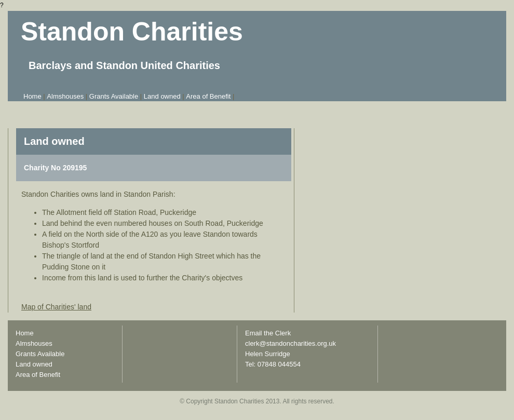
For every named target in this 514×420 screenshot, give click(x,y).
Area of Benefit (208, 96)
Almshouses (65, 96)
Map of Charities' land (56, 307)
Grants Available (114, 96)
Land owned (162, 96)
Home (32, 96)
